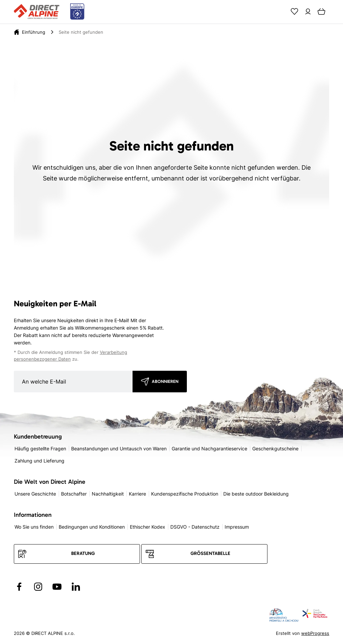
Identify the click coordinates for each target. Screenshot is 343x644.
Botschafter (74, 494)
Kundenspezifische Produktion (185, 494)
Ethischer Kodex (148, 527)
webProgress (315, 633)
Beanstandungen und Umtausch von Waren (119, 449)
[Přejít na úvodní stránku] (49, 12)
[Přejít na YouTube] (57, 587)
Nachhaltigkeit (108, 494)
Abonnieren (165, 381)
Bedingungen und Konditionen (92, 527)
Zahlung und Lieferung (39, 461)
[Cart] (321, 11)
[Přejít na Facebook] (19, 587)
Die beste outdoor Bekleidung (256, 494)
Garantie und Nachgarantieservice (209, 449)
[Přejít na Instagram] (38, 587)
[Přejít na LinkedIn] (76, 587)
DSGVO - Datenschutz (195, 527)
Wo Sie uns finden (34, 527)
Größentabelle (210, 553)
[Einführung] (34, 32)
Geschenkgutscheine (275, 449)
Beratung (83, 553)
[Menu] (335, 11)
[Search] (281, 11)
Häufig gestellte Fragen (40, 449)
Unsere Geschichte (35, 494)
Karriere (137, 494)
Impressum (237, 527)
